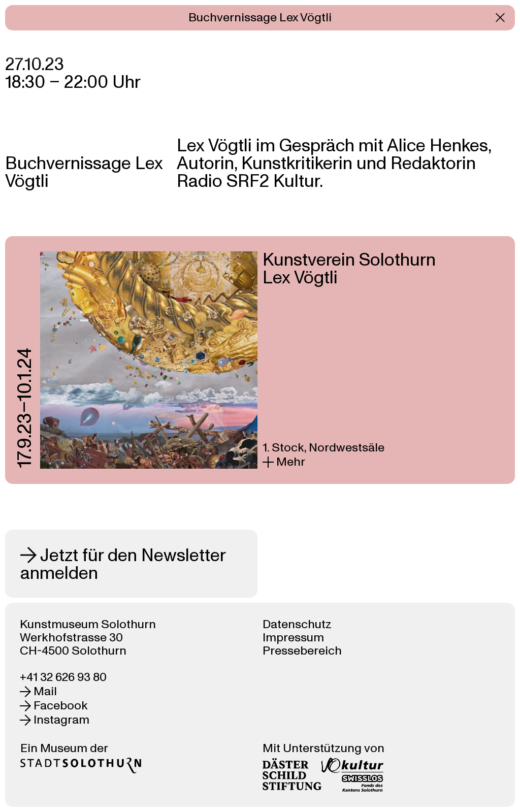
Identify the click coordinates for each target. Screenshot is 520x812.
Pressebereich (302, 651)
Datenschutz (297, 624)
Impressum (293, 638)
